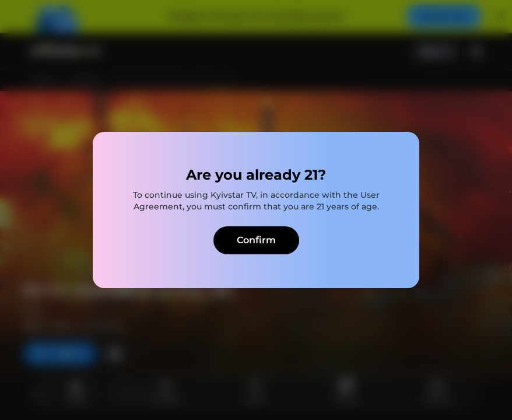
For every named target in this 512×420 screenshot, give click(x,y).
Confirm (256, 240)
